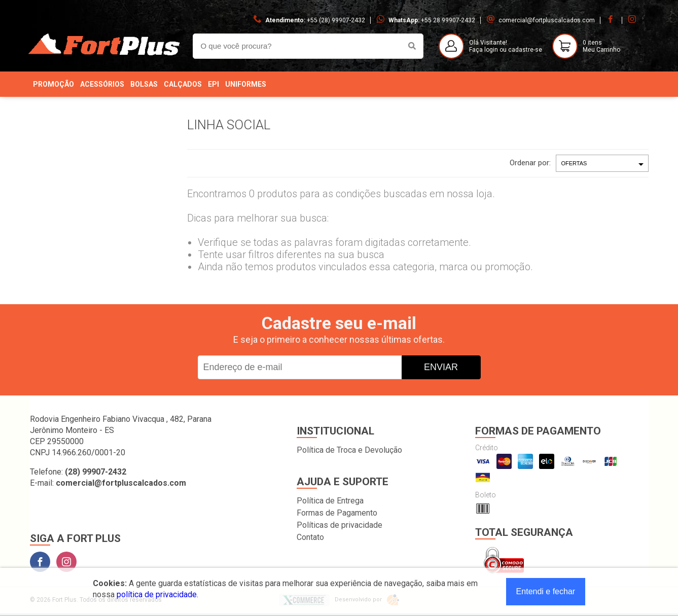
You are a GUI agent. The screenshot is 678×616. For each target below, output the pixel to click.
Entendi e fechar (546, 591)
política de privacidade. (157, 594)
